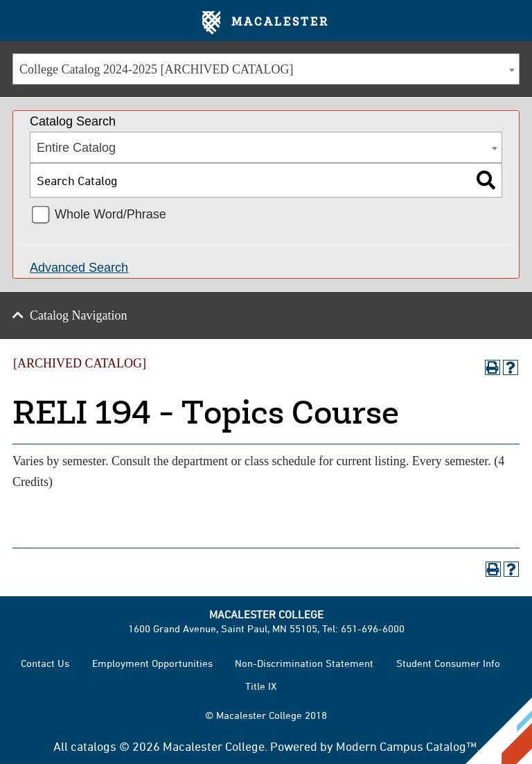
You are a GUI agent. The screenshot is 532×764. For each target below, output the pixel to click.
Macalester (266, 23)
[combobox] (266, 69)
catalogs (94, 746)
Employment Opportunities (152, 663)
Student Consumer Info (448, 663)
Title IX (261, 686)
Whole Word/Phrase (110, 214)
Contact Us (45, 663)
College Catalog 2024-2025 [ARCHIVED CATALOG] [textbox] (157, 69)
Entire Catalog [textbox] (76, 148)
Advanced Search (79, 268)
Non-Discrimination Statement (304, 663)
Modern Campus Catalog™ (406, 746)
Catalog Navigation (78, 315)
